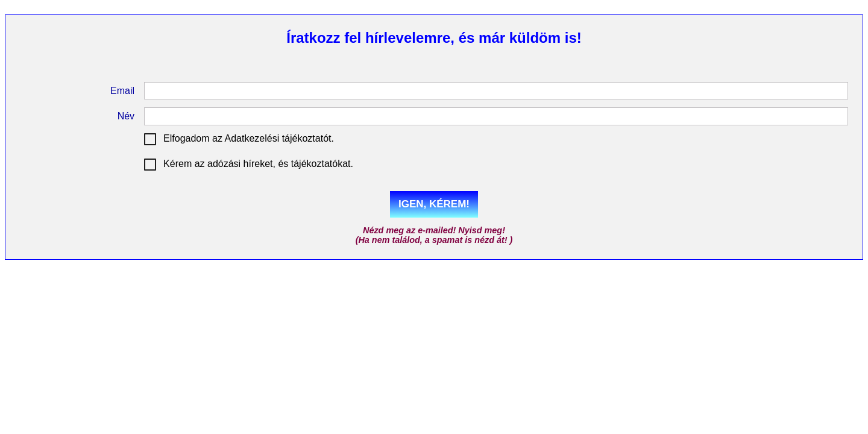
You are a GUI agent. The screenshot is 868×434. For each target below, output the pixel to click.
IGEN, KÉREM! (434, 204)
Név (126, 116)
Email (122, 91)
